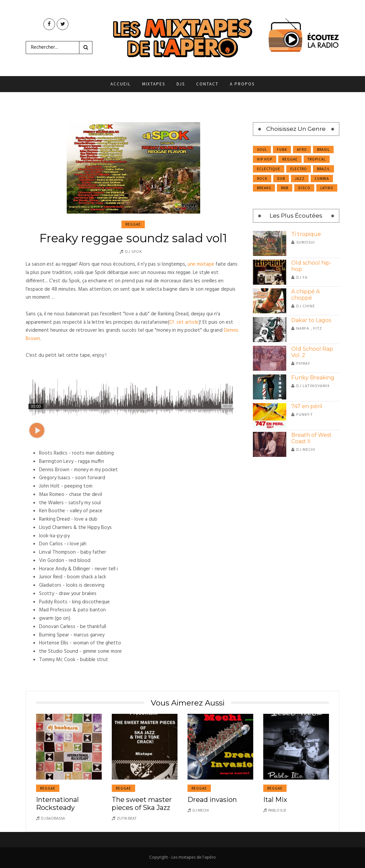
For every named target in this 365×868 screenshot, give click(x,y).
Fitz (318, 328)
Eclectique (269, 169)
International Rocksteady (57, 804)
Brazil (323, 169)
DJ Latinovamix (313, 386)
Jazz (300, 179)
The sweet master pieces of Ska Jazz (142, 804)
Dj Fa (302, 277)
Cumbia (322, 179)
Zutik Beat (127, 818)
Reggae (133, 224)
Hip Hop (265, 159)
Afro (302, 150)
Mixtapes (154, 84)
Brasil (323, 150)
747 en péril (307, 406)
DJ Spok (134, 251)
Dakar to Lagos (311, 320)
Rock (262, 179)
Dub (281, 179)
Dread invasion (212, 800)
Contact (207, 84)
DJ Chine (306, 306)
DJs (181, 84)
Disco (304, 188)
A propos (242, 84)
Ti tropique (306, 234)
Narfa (303, 328)
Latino (327, 188)
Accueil (121, 84)
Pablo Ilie (277, 810)
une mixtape (201, 264)
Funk (282, 150)
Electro (299, 169)
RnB (285, 188)
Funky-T (305, 414)
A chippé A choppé (305, 295)
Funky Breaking (313, 378)
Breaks (264, 188)
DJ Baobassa (53, 818)
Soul (262, 150)
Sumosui (306, 242)
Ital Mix (275, 800)
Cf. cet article (184, 322)
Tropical (317, 159)
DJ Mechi (306, 449)
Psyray (303, 363)
